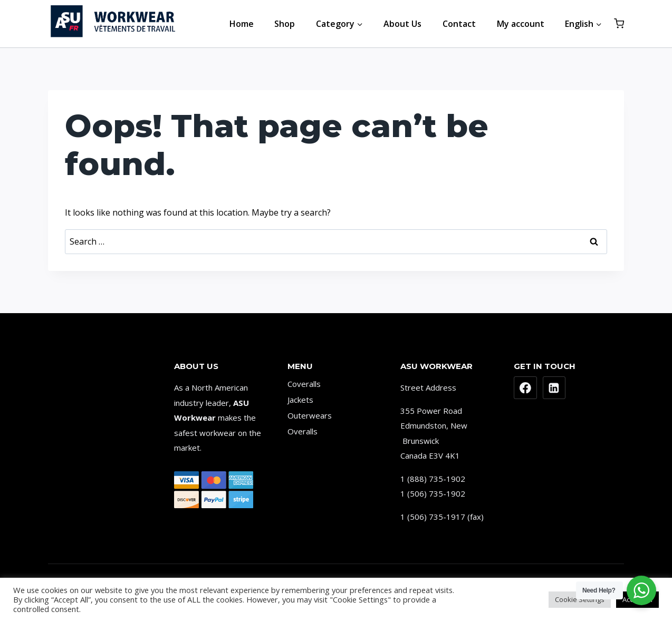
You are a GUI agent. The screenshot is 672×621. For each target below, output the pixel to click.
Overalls (303, 431)
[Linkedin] (554, 388)
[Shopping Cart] (619, 23)
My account (521, 24)
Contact (459, 24)
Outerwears (310, 415)
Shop (285, 24)
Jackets (300, 400)
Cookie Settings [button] (580, 599)
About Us (402, 24)
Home (242, 24)
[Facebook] (525, 388)
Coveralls (304, 384)
